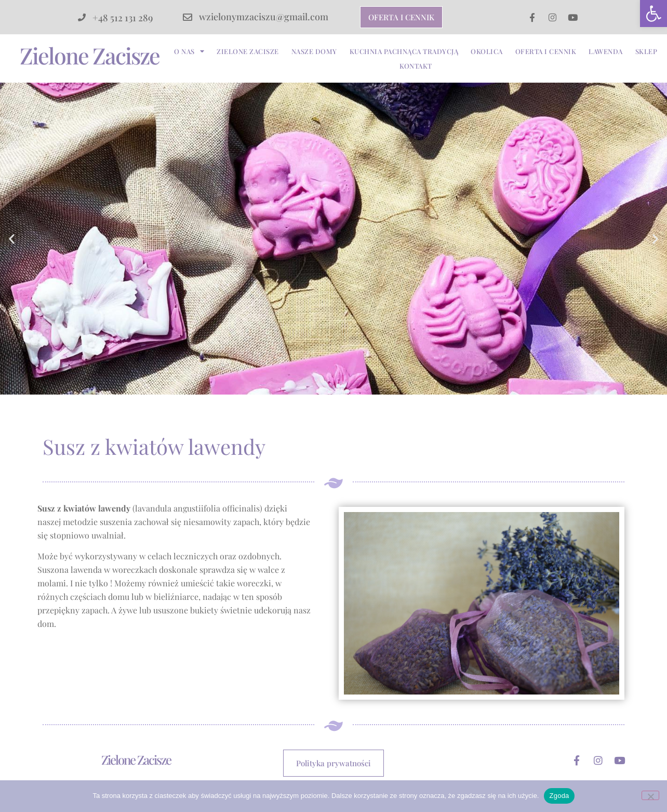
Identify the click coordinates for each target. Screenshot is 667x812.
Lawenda (606, 51)
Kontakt (416, 66)
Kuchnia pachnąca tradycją (404, 51)
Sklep (646, 51)
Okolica (487, 51)
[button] (653, 14)
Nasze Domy (314, 51)
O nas (189, 51)
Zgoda (559, 796)
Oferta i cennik (546, 51)
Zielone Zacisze (90, 55)
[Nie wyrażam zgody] (650, 795)
